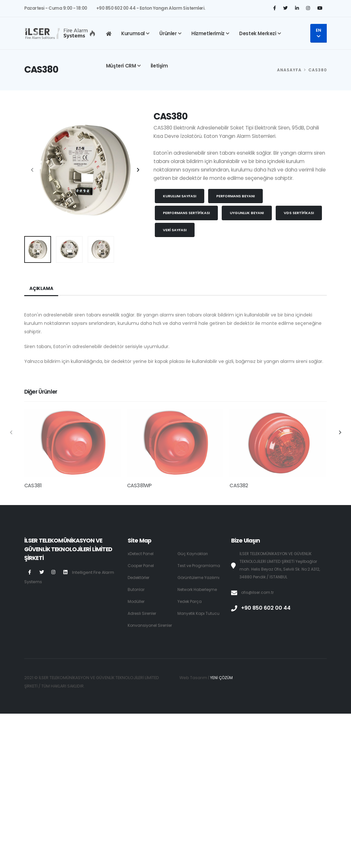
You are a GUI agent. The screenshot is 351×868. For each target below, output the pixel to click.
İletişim (159, 66)
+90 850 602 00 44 (267, 608)
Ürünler (168, 33)
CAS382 (239, 486)
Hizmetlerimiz (208, 33)
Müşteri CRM (121, 66)
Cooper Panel (142, 566)
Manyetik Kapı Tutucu (199, 613)
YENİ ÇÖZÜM (222, 685)
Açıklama (41, 289)
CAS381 (33, 486)
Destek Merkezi (258, 33)
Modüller (137, 601)
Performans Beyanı (235, 196)
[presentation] (32, 170)
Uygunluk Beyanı (247, 213)
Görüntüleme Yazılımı (199, 578)
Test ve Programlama (200, 566)
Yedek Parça (191, 601)
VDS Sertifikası (299, 213)
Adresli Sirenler (143, 613)
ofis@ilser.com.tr (259, 592)
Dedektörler (140, 578)
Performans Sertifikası (186, 213)
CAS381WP (139, 486)
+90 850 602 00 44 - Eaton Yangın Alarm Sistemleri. (151, 8)
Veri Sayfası (175, 230)
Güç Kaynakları (193, 554)
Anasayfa (289, 70)
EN (319, 33)
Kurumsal (133, 33)
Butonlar (136, 589)
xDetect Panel (142, 554)
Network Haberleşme (200, 589)
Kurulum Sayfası (180, 196)
